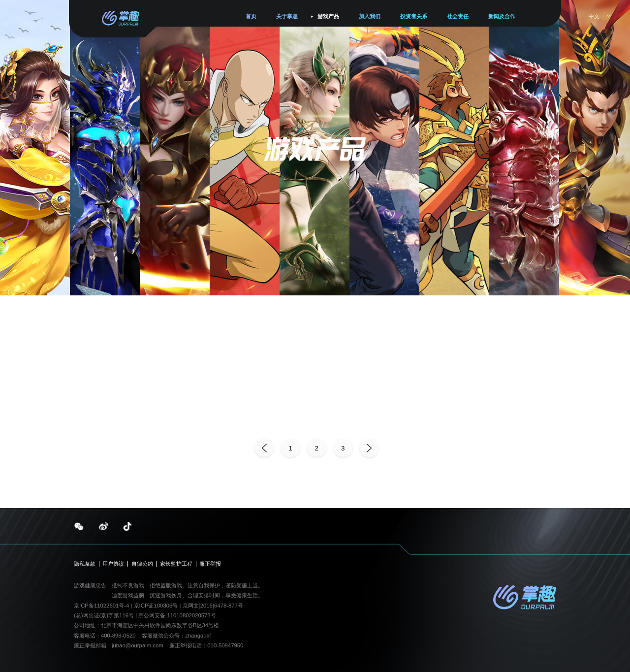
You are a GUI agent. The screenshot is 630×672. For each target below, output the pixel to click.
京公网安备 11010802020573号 (177, 615)
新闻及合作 (502, 16)
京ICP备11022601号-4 (101, 606)
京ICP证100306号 (157, 606)
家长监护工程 (176, 564)
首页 (251, 16)
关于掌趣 (287, 16)
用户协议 (113, 564)
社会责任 (458, 16)
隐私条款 (85, 564)
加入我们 (370, 16)
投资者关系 (414, 16)
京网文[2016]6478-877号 (213, 606)
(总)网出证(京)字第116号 (104, 615)
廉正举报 (210, 564)
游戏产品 (328, 16)
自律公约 (142, 564)
